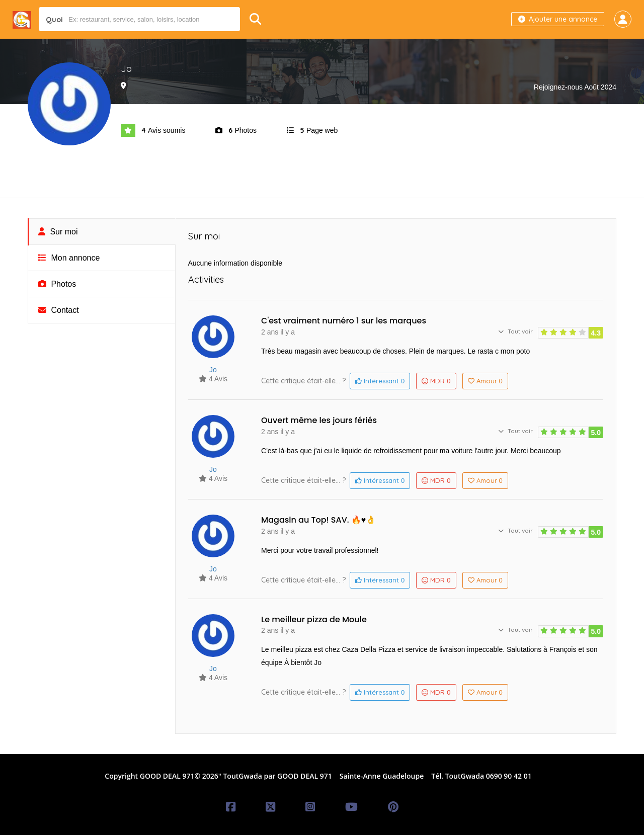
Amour (485, 381)
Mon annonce (69, 258)
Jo (213, 370)
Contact (59, 310)
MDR (436, 381)
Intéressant (380, 381)
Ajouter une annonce (558, 19)
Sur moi (58, 232)
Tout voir (515, 331)
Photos (57, 284)
